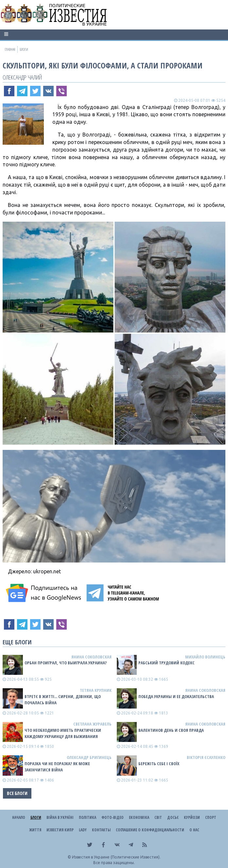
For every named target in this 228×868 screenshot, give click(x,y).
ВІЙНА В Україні (60, 817)
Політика (88, 817)
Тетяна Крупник (96, 690)
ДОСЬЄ (173, 817)
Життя (35, 830)
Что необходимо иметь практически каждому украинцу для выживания (63, 733)
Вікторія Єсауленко (206, 757)
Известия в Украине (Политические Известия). (116, 857)
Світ (158, 817)
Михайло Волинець (205, 657)
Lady (83, 830)
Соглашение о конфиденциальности (150, 830)
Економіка (139, 817)
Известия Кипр (60, 830)
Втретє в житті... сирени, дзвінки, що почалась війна (63, 700)
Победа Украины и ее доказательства (176, 696)
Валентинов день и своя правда (171, 730)
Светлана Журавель (92, 724)
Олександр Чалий (22, 77)
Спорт (211, 817)
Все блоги (17, 793)
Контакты (101, 830)
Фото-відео (113, 817)
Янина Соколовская (91, 657)
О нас (194, 830)
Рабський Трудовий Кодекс (167, 663)
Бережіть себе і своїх (159, 764)
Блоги (36, 817)
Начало (19, 817)
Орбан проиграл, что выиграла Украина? (66, 663)
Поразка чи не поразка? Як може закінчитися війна (57, 767)
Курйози (192, 817)
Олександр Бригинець (89, 757)
